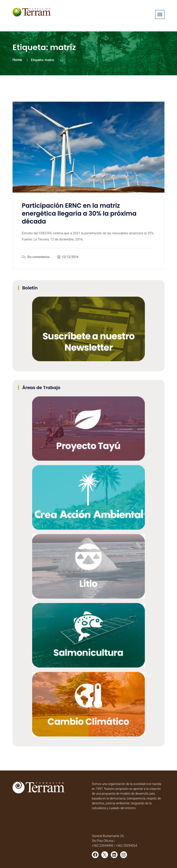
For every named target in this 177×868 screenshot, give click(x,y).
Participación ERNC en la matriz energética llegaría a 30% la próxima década (79, 214)
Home (17, 60)
